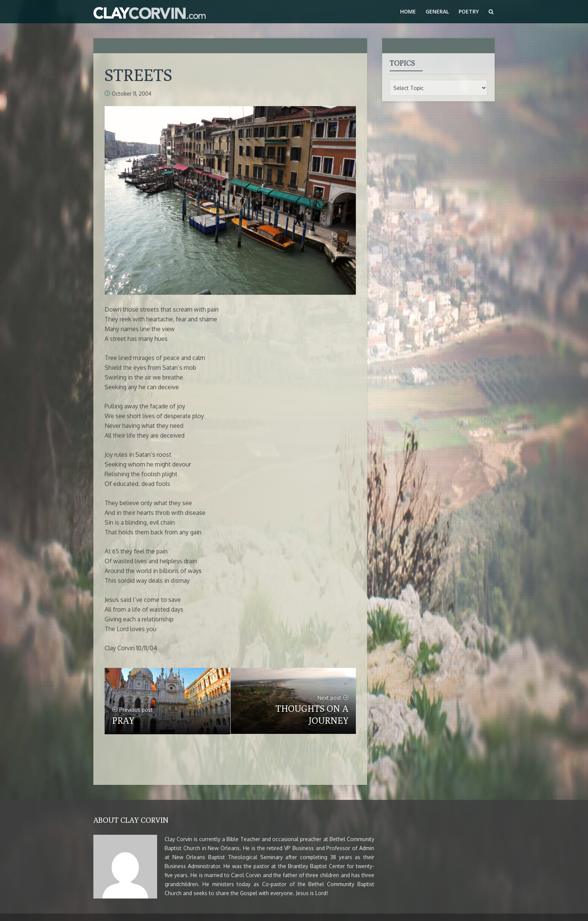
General (437, 11)
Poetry (469, 11)
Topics (402, 63)
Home (408, 11)
